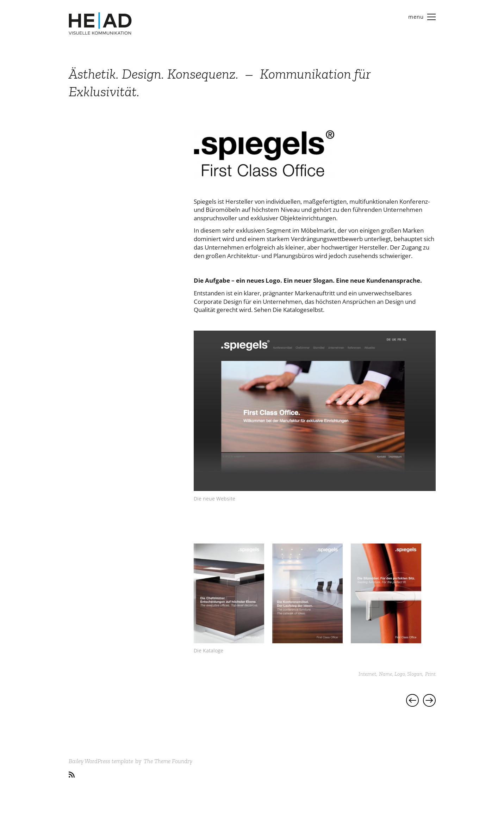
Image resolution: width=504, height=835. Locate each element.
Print (430, 674)
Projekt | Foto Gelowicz (429, 700)
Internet (367, 674)
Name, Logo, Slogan (401, 674)
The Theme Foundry (168, 761)
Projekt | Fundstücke (412, 700)
